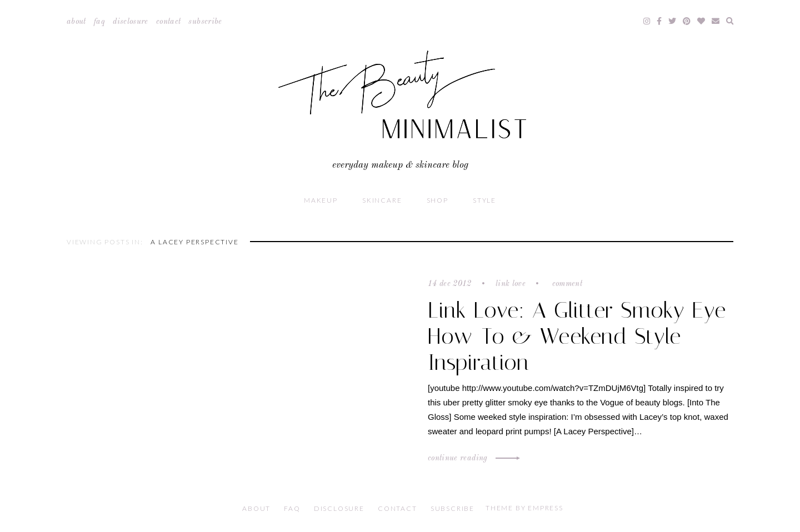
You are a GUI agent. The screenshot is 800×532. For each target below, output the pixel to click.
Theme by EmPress (524, 508)
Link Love (511, 284)
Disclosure (131, 22)
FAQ (99, 22)
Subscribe (205, 22)
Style (484, 200)
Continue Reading (472, 458)
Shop (437, 200)
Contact (168, 22)
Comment (566, 284)
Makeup (321, 200)
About (76, 22)
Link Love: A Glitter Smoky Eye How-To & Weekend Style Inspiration (577, 336)
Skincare (382, 200)
